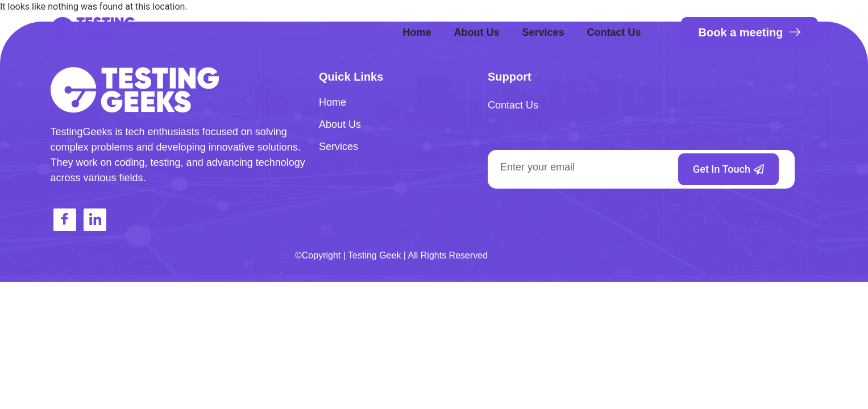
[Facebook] (65, 220)
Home (417, 32)
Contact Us (614, 32)
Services (543, 32)
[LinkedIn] (95, 220)
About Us (476, 32)
